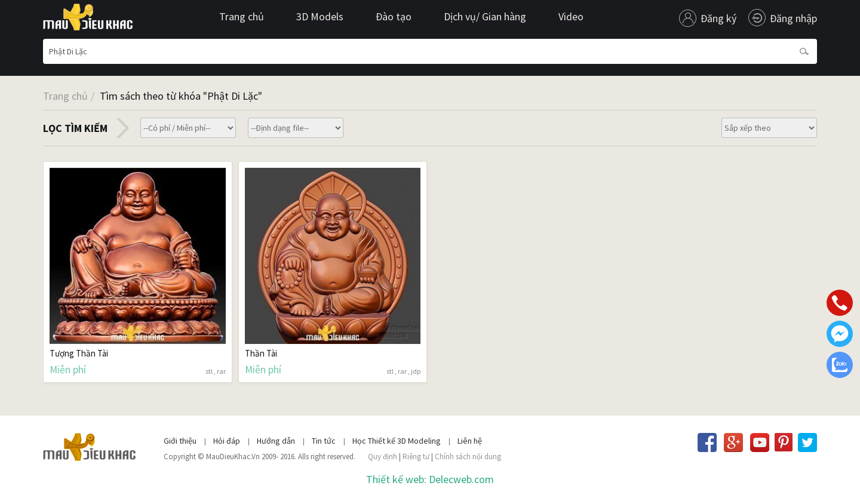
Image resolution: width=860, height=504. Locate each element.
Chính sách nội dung (468, 457)
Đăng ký (718, 18)
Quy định (383, 457)
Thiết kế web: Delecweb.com (430, 479)
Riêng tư (416, 457)
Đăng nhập (793, 18)
